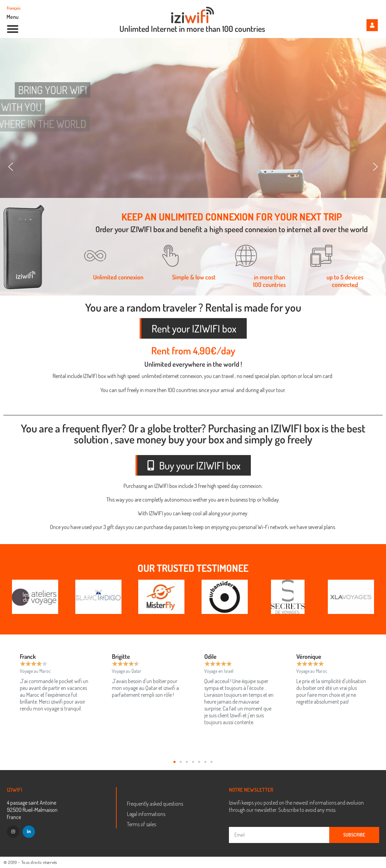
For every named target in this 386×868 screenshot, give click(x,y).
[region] (193, 167)
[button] (13, 29)
